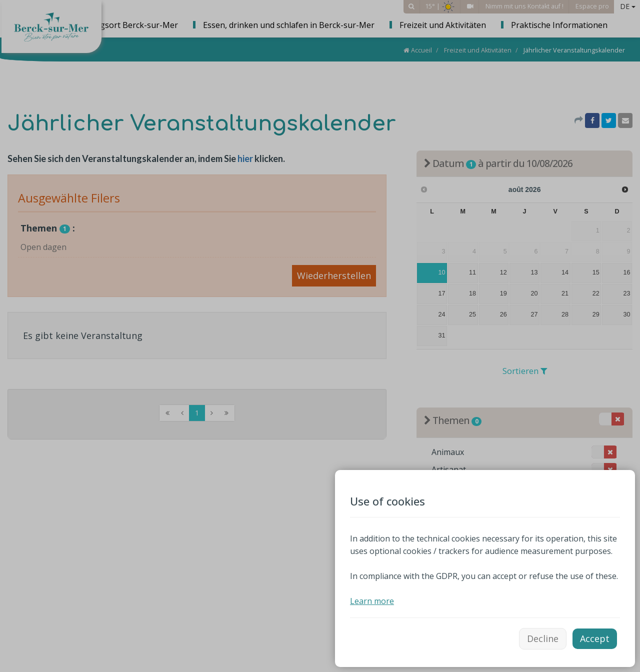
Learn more (372, 601)
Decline (543, 638)
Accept (595, 638)
